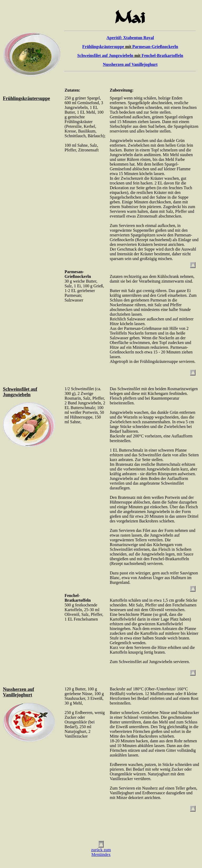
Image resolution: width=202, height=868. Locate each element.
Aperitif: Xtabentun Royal (130, 38)
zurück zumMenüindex (101, 852)
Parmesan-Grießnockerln (155, 47)
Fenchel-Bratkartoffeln (162, 55)
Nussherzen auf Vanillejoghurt (130, 64)
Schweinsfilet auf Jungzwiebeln (105, 55)
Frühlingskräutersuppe (103, 47)
